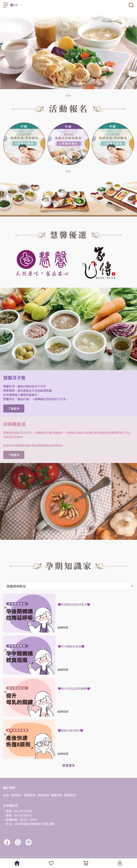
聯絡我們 (70, 795)
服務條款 (57, 795)
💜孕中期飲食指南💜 (71, 646)
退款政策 (30, 795)
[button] (67, 96)
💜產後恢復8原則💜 (70, 730)
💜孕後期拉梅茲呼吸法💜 (74, 604)
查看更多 (69, 765)
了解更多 (14, 408)
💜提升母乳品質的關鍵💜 (74, 688)
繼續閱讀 (63, 627)
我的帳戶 (16, 795)
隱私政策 (43, 795)
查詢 (6, 795)
